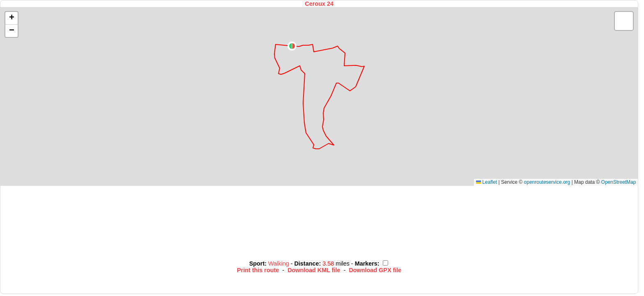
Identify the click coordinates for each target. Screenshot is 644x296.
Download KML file (314, 270)
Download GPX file (375, 270)
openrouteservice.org (547, 182)
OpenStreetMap (619, 182)
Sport (257, 264)
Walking (279, 264)
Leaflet (486, 182)
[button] (292, 46)
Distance (306, 264)
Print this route (258, 270)
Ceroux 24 (319, 4)
